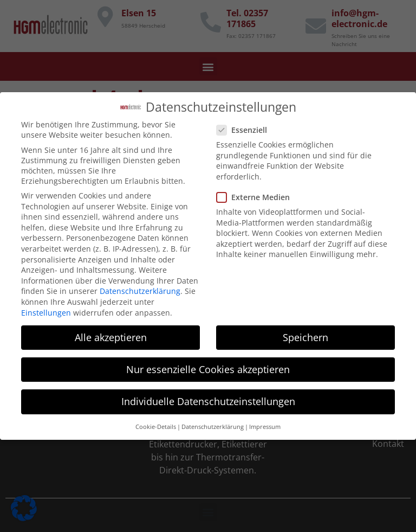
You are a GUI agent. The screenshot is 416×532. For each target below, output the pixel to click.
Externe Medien (256, 191)
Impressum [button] (265, 421)
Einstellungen (46, 307)
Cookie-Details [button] (156, 421)
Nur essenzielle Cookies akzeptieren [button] (208, 363)
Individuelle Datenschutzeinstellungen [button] (208, 395)
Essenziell (245, 124)
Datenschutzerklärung (140, 286)
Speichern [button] (305, 331)
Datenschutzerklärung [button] (213, 421)
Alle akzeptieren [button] (111, 331)
